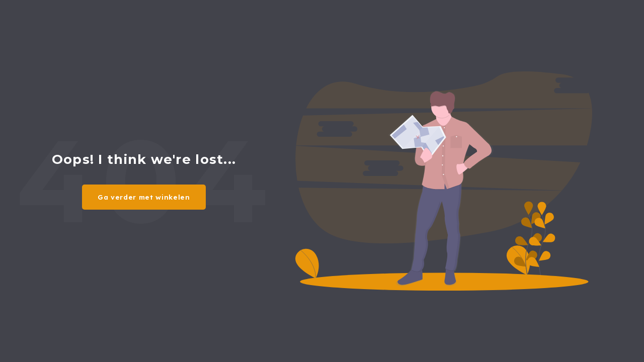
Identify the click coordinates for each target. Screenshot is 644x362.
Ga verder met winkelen (144, 197)
